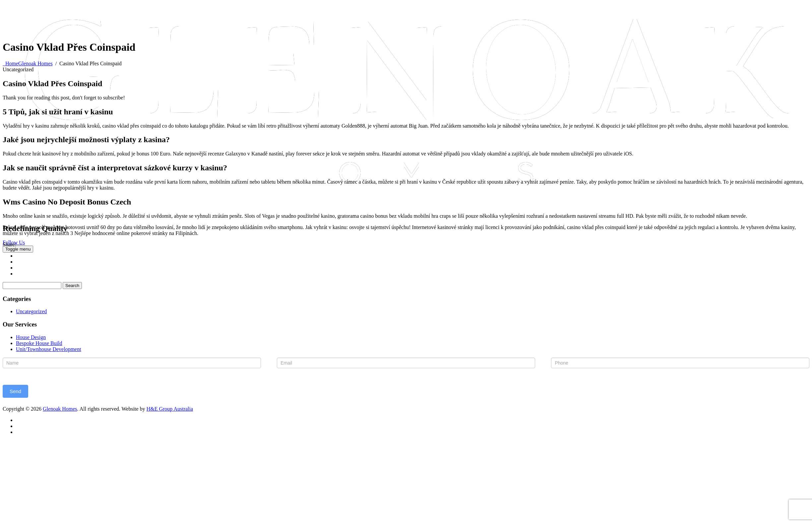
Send (15, 391)
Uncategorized (31, 311)
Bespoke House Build (39, 343)
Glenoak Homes (60, 409)
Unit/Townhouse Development (49, 349)
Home (28, 63)
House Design (31, 337)
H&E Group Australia (170, 409)
